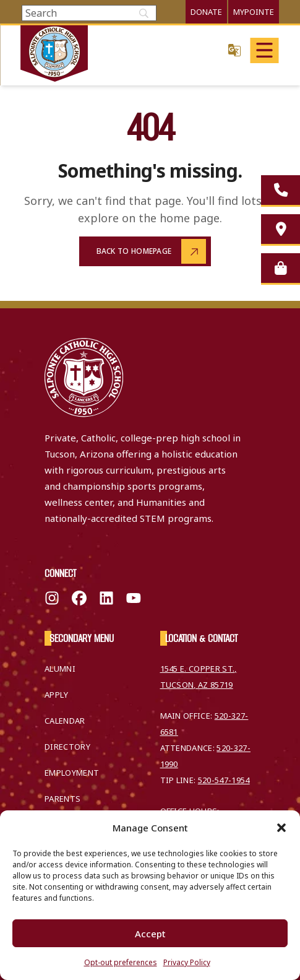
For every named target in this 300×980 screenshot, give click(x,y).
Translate (234, 50)
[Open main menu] (265, 50)
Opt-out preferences (121, 962)
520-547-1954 (224, 780)
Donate (206, 12)
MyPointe (254, 12)
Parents (62, 799)
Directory (67, 747)
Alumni (60, 669)
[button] (281, 828)
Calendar (65, 721)
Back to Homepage (134, 251)
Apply (57, 695)
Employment (72, 773)
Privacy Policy (187, 962)
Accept (150, 934)
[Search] (89, 13)
